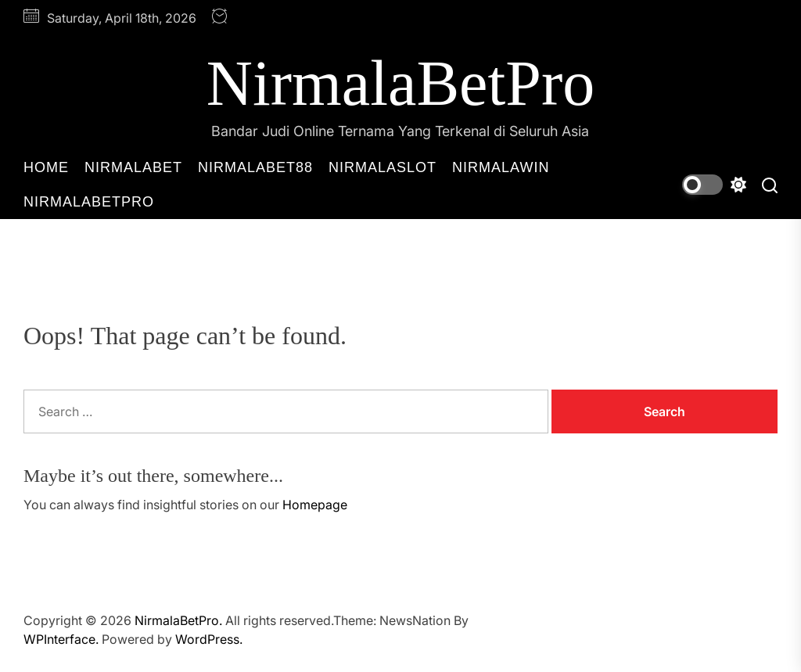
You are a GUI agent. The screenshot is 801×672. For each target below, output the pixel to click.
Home (46, 167)
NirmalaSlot (383, 167)
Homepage (315, 505)
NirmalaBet (133, 167)
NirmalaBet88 (255, 167)
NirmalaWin (501, 167)
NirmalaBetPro (400, 83)
